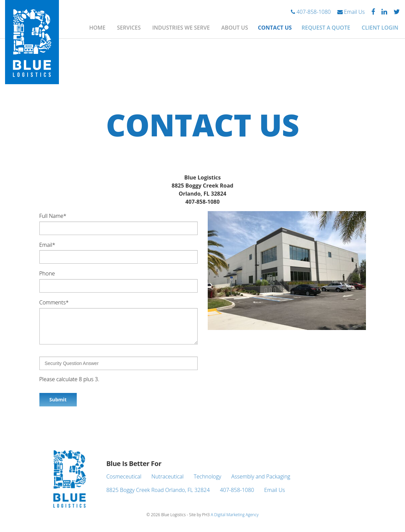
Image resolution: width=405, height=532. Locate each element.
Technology (207, 476)
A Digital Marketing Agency (235, 515)
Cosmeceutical (124, 476)
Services (129, 28)
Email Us (351, 12)
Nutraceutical (168, 476)
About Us (234, 28)
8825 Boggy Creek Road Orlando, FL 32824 (158, 490)
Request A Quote (326, 28)
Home (97, 28)
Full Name (53, 216)
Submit (58, 400)
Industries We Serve (181, 28)
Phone (47, 273)
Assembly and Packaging (261, 476)
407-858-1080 (311, 12)
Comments (54, 302)
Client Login (380, 28)
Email (47, 244)
